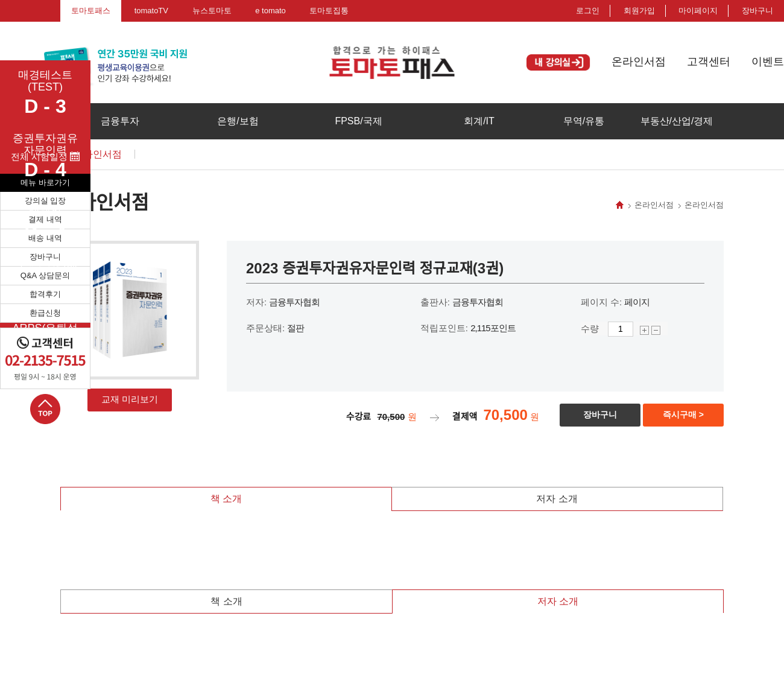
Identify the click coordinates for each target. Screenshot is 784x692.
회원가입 (639, 11)
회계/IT (479, 121)
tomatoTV (151, 11)
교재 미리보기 (130, 399)
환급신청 (45, 313)
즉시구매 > (683, 414)
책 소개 (226, 499)
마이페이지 (698, 11)
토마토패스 (91, 11)
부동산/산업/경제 (677, 121)
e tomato (270, 11)
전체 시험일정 (45, 157)
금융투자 (120, 121)
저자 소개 (557, 499)
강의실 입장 (46, 201)
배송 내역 (45, 238)
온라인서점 (639, 62)
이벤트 (768, 62)
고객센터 (709, 62)
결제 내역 (45, 219)
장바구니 (45, 257)
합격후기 (45, 294)
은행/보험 (238, 121)
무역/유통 (584, 121)
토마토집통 (329, 11)
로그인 (588, 11)
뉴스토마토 (212, 11)
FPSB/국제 (358, 121)
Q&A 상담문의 (45, 275)
